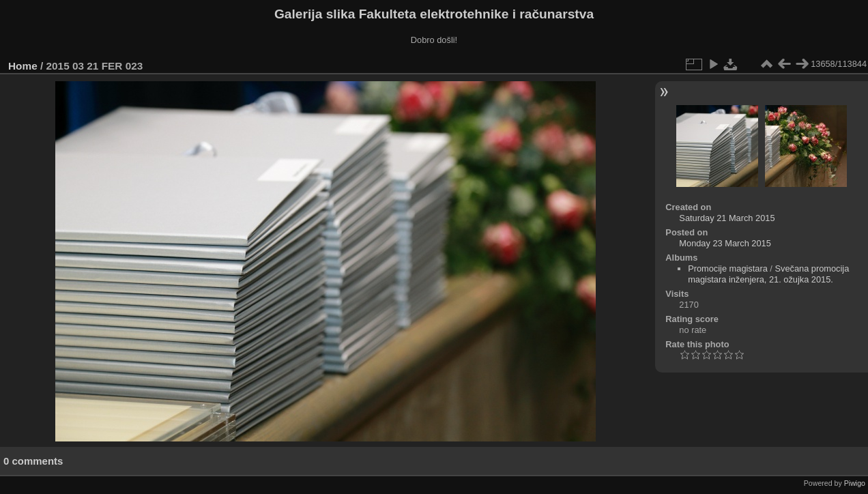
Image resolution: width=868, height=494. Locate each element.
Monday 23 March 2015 (725, 243)
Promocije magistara (728, 268)
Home (23, 66)
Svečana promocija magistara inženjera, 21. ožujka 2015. (768, 274)
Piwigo (855, 483)
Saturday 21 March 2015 (727, 218)
